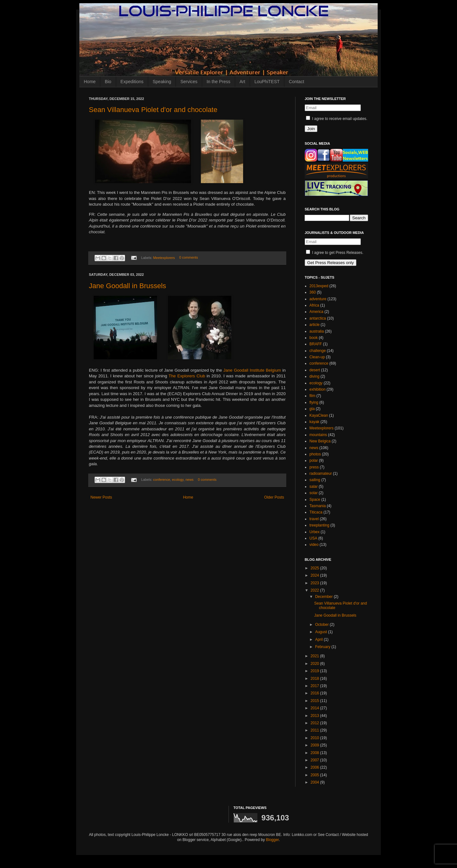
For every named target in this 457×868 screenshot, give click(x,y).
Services (189, 82)
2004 (315, 782)
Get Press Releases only (331, 263)
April (319, 639)
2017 (315, 686)
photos (315, 454)
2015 (315, 701)
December (325, 597)
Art (242, 82)
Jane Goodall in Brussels (127, 286)
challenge (318, 351)
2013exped (319, 286)
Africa (314, 305)
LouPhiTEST (267, 82)
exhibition (318, 389)
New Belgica (320, 441)
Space (315, 500)
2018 (315, 679)
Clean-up (317, 357)
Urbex (315, 532)
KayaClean (319, 415)
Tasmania (318, 506)
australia (317, 331)
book (314, 338)
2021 (315, 656)
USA (313, 538)
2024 (315, 575)
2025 (315, 568)
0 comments (189, 258)
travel (314, 519)
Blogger (272, 840)
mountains (318, 435)
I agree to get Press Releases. (335, 253)
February (323, 647)
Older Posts (274, 497)
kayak (314, 422)
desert (315, 370)
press (314, 467)
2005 (315, 775)
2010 (315, 738)
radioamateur (321, 474)
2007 (315, 760)
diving (314, 376)
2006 (315, 767)
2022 (315, 590)
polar (314, 461)
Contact (296, 82)
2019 (315, 671)
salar (314, 487)
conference (162, 480)
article (315, 325)
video (314, 545)
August (322, 632)
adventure (318, 299)
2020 (315, 664)
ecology (178, 480)
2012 (315, 723)
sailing (315, 480)
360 (313, 292)
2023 (315, 583)
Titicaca (316, 512)
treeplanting (319, 525)
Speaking (162, 82)
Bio (108, 82)
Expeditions (132, 82)
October (322, 625)
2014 (315, 708)
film (312, 396)
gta (312, 409)
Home (90, 82)
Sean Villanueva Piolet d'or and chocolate (153, 110)
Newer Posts (101, 497)
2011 (315, 730)
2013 (315, 716)
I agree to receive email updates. (337, 119)
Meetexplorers (164, 258)
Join (311, 129)
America (316, 312)
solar (314, 493)
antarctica (318, 318)
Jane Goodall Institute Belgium (252, 370)
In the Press (219, 82)
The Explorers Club (187, 376)
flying (314, 402)
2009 (315, 745)
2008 (315, 753)
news (189, 480)
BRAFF (316, 344)
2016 (315, 693)
